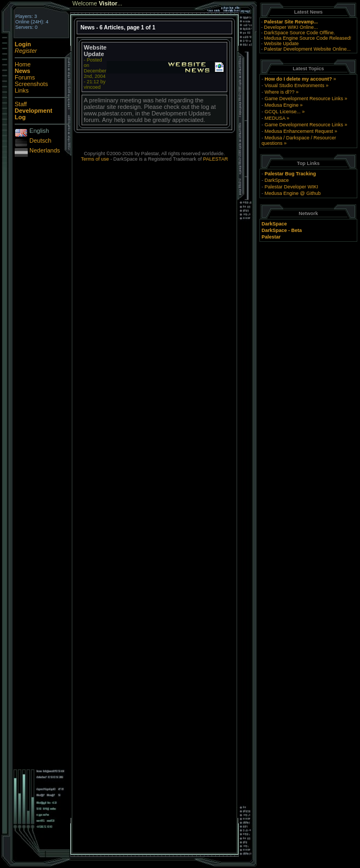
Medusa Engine (281, 105)
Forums (25, 77)
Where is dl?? (279, 92)
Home (23, 64)
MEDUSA (275, 118)
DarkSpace (277, 180)
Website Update (281, 44)
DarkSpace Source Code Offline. (299, 33)
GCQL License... (282, 112)
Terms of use (95, 159)
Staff (21, 104)
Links (22, 90)
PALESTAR (215, 159)
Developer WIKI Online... (291, 27)
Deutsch (40, 140)
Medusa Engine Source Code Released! (308, 38)
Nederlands (45, 150)
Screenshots (31, 84)
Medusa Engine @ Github (292, 193)
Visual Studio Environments (294, 85)
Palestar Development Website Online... (307, 49)
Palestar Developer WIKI (291, 187)
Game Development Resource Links (304, 99)
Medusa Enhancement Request (299, 131)
